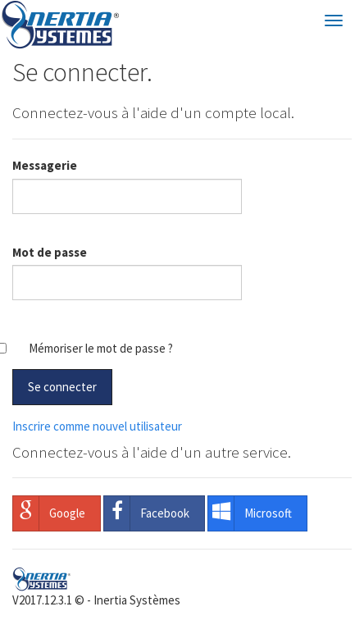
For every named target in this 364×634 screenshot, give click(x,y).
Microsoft (250, 513)
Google (49, 513)
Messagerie (45, 165)
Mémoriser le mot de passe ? (101, 348)
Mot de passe (50, 252)
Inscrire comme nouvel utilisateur (97, 426)
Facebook (147, 513)
